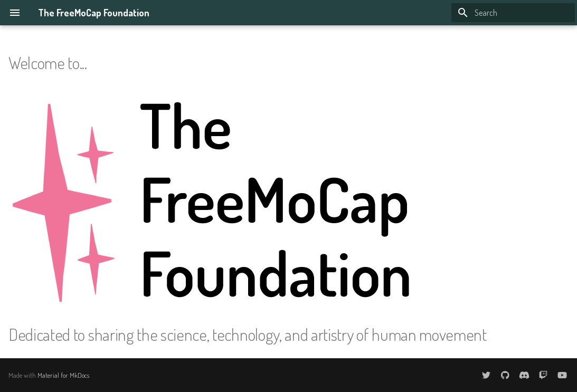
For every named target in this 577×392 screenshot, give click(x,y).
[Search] (513, 13)
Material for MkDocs (63, 375)
